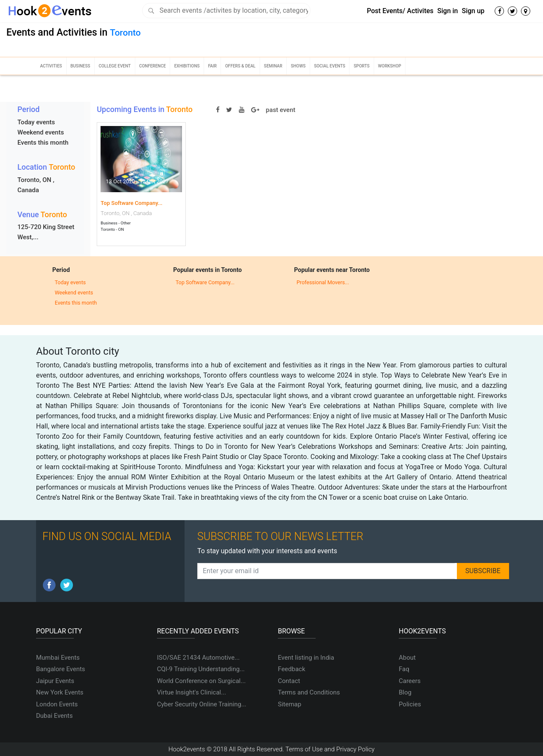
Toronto (125, 33)
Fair (212, 66)
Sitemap (290, 704)
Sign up (473, 11)
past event (281, 110)
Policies (410, 704)
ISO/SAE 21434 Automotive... (198, 658)
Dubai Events (54, 716)
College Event (115, 66)
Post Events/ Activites (400, 11)
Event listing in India (306, 658)
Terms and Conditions (309, 692)
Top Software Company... (132, 203)
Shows (298, 66)
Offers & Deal (241, 66)
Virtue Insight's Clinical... (192, 692)
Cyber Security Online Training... (202, 704)
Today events (36, 122)
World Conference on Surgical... (201, 681)
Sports (362, 66)
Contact (289, 681)
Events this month (43, 143)
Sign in (448, 11)
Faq (404, 669)
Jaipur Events (55, 681)
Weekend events (41, 132)
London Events (57, 704)
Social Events (330, 66)
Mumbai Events (58, 658)
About (407, 658)
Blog (405, 692)
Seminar (273, 66)
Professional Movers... (323, 282)
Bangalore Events (61, 669)
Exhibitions (187, 66)
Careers (410, 681)
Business (80, 66)
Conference (153, 66)
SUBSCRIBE (483, 571)
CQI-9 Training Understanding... (201, 669)
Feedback (292, 669)
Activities (51, 66)
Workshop (390, 66)
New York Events (60, 692)
